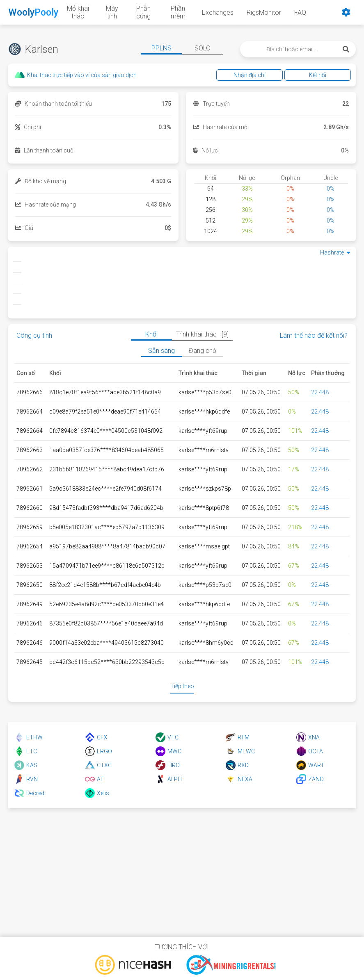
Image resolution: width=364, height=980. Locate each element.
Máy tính (112, 12)
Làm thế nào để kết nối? (314, 335)
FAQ (300, 13)
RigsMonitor (264, 13)
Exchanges (218, 13)
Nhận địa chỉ (250, 75)
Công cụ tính (34, 335)
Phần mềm (178, 12)
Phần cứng (143, 12)
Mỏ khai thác (78, 12)
